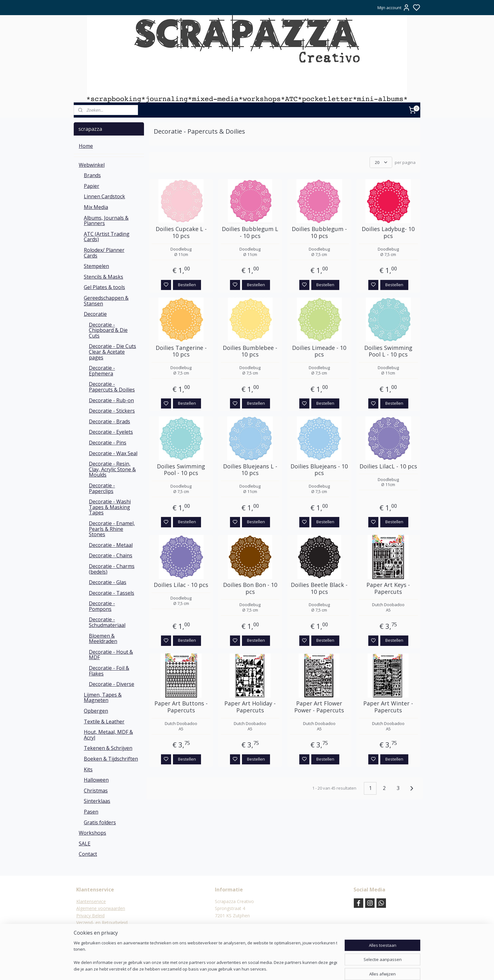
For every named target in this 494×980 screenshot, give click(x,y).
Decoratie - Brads (109, 421)
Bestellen (187, 285)
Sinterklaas (97, 801)
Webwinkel (92, 165)
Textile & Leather (104, 722)
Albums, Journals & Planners (106, 221)
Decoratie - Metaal (111, 545)
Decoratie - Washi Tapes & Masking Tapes (110, 507)
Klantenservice (91, 901)
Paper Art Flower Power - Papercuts (319, 707)
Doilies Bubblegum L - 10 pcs (250, 232)
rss (278, 968)
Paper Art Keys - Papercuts (388, 588)
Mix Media (96, 207)
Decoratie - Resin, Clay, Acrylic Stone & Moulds (112, 469)
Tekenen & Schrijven (108, 748)
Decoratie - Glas (108, 582)
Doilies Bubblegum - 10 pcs (319, 232)
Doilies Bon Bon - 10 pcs (250, 588)
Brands (92, 175)
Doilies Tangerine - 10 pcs (181, 351)
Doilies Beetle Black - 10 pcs (319, 588)
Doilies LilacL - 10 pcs (388, 467)
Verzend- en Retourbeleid (102, 922)
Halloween (96, 780)
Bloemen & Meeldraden (103, 639)
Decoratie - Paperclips (102, 488)
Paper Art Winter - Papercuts (388, 707)
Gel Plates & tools (104, 287)
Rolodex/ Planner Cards (104, 253)
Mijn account (394, 8)
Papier (92, 186)
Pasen (91, 812)
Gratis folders (100, 822)
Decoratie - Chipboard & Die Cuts (108, 330)
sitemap (264, 968)
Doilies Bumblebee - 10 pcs (250, 351)
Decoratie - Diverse (112, 684)
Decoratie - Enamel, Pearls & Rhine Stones (112, 529)
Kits (88, 769)
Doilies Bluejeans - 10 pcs (319, 470)
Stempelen (96, 266)
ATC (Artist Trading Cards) (107, 237)
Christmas (96, 791)
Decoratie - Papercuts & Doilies (112, 387)
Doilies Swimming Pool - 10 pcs (181, 470)
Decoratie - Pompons (102, 606)
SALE (85, 844)
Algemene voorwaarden (101, 908)
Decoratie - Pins (108, 443)
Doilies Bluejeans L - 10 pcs (250, 470)
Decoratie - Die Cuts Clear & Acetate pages (112, 352)
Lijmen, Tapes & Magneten (103, 698)
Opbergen (96, 711)
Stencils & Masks (103, 277)
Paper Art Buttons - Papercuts (181, 707)
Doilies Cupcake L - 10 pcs (181, 232)
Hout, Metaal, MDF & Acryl (108, 735)
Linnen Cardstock (104, 196)
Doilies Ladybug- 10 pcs (388, 232)
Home (86, 146)
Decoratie (95, 314)
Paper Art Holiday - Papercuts (250, 707)
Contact (88, 854)
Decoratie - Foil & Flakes (109, 671)
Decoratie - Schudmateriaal (107, 622)
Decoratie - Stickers (112, 411)
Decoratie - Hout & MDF (111, 655)
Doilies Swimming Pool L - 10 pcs (388, 351)
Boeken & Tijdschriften (111, 759)
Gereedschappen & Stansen (106, 301)
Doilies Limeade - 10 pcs (319, 351)
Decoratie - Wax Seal (113, 453)
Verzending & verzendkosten (105, 930)
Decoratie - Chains (111, 555)
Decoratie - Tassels (112, 593)
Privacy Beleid (90, 916)
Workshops (92, 833)
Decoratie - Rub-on (111, 400)
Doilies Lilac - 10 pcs (181, 585)
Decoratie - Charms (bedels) (112, 569)
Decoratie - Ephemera (102, 371)
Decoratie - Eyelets (111, 432)
